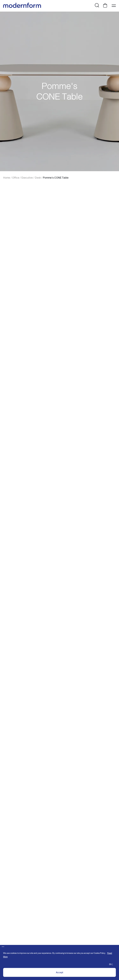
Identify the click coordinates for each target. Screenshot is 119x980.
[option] (59, 91)
